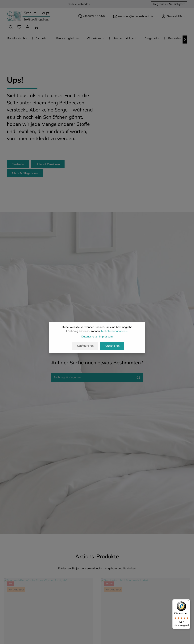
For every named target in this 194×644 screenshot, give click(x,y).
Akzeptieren (112, 346)
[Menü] (188, 602)
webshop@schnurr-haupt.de (133, 16)
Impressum (106, 337)
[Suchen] (11, 27)
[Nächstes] (185, 40)
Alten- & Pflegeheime (25, 173)
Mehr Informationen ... (115, 331)
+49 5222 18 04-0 (91, 16)
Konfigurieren (85, 346)
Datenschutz (89, 337)
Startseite (18, 164)
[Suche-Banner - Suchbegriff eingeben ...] (93, 378)
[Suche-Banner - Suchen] (139, 378)
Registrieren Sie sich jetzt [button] (169, 4)
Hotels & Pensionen (48, 164)
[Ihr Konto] (27, 27)
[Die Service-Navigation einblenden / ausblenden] (173, 16)
